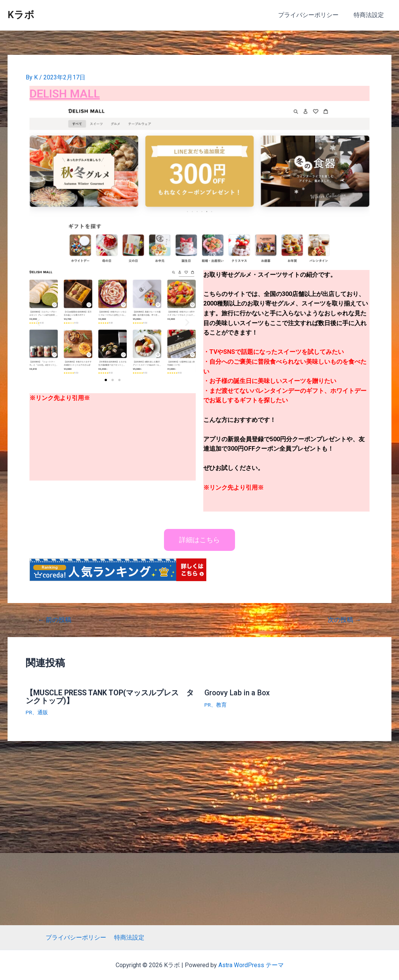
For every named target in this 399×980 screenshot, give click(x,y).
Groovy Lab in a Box (238, 693)
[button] (106, 380)
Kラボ (21, 15)
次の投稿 (344, 620)
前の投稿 (55, 620)
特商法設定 (370, 15)
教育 (222, 704)
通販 (43, 712)
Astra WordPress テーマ (251, 965)
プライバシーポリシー (313, 15)
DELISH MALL (67, 93)
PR (29, 712)
